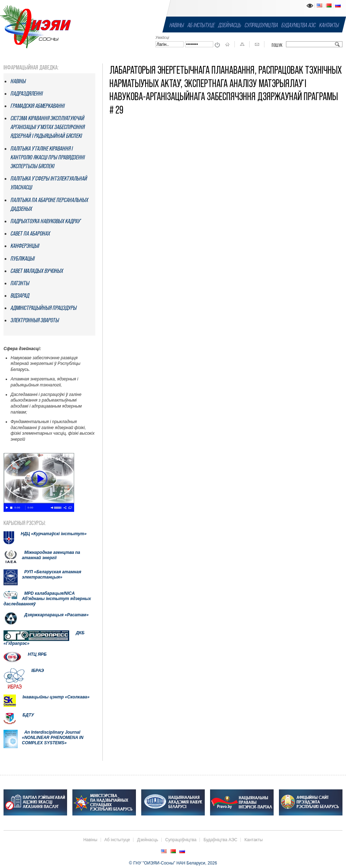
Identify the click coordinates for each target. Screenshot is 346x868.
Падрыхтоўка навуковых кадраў (45, 221)
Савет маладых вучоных (37, 271)
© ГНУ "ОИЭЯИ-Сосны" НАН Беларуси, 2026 (173, 863)
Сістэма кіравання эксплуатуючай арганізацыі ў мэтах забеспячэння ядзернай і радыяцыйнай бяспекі (48, 127)
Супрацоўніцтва (261, 25)
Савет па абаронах (30, 233)
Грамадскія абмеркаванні (38, 106)
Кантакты (329, 25)
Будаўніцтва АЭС (299, 25)
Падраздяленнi (27, 93)
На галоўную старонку (227, 44)
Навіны (177, 25)
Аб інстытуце (201, 25)
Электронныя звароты (35, 320)
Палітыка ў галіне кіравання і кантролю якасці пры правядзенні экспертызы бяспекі (48, 157)
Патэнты (20, 283)
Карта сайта (242, 44)
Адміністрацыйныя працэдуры (44, 308)
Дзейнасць (230, 25)
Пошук (277, 45)
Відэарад (20, 295)
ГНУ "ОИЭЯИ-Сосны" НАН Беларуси (35, 26)
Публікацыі (23, 258)
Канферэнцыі (25, 246)
